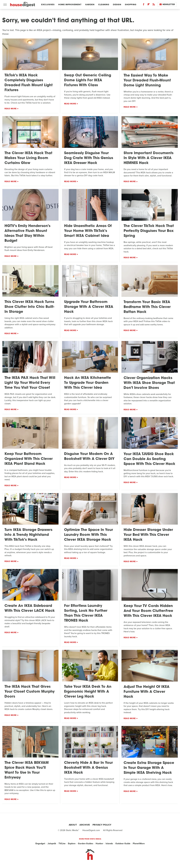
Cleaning (104, 5)
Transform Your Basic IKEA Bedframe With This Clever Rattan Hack (147, 307)
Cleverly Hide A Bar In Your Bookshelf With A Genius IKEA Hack (88, 768)
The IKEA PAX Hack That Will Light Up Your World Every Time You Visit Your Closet (30, 383)
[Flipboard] (149, 5)
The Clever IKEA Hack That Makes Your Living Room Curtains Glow (28, 158)
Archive (85, 825)
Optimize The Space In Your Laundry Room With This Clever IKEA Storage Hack (89, 535)
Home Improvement (70, 5)
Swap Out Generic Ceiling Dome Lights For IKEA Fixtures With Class (88, 80)
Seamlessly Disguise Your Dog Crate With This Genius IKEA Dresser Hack (89, 158)
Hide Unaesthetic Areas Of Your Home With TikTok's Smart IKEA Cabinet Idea (88, 231)
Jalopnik (52, 844)
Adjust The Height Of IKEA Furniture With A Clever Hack (147, 692)
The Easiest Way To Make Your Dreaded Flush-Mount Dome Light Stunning (147, 81)
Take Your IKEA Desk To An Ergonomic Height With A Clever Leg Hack (88, 692)
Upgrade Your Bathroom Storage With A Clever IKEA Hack (89, 307)
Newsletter (167, 4)
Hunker (99, 844)
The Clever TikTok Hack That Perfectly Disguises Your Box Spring (149, 231)
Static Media (72, 830)
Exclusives (48, 5)
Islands (109, 844)
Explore (72, 844)
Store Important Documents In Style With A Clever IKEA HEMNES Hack (148, 158)
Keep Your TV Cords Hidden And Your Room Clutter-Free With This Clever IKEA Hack (148, 611)
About (73, 825)
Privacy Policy (102, 825)
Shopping (131, 5)
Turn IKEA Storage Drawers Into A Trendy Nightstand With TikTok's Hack (28, 535)
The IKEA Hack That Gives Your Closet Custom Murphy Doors (30, 692)
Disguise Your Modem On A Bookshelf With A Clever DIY (89, 457)
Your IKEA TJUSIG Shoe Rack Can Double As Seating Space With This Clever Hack (149, 459)
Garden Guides (86, 844)
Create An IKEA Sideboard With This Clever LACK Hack (30, 608)
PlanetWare (139, 844)
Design (117, 5)
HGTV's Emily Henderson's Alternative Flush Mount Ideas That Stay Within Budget (27, 233)
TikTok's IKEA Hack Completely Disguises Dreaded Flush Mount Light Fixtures (29, 83)
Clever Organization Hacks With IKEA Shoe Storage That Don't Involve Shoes (149, 383)
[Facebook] (144, 5)
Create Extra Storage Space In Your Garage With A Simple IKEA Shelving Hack (149, 768)
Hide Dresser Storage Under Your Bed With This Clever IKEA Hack (148, 535)
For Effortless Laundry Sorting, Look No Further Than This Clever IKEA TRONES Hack (86, 613)
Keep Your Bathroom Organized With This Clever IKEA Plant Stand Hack (29, 459)
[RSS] (154, 5)
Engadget (40, 844)
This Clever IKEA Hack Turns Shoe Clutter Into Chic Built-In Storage (29, 307)
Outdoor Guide (123, 844)
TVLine (62, 844)
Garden (90, 5)
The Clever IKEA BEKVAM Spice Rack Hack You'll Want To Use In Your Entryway (27, 770)
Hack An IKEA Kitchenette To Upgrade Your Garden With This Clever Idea (88, 383)
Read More (11, 109)
